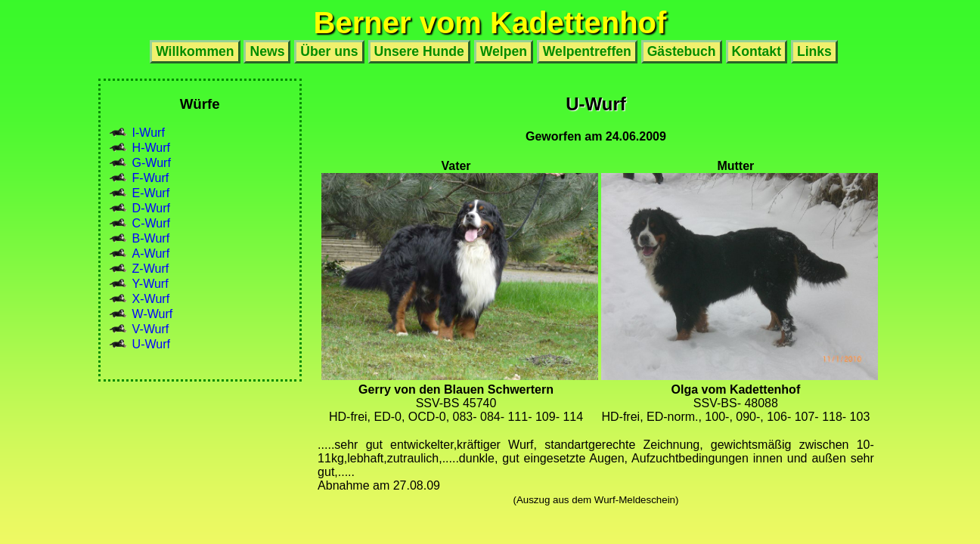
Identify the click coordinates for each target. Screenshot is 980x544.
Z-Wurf (151, 269)
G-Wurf (152, 163)
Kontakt (757, 51)
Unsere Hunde (419, 51)
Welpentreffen (587, 51)
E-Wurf (151, 193)
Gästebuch (682, 51)
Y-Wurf (150, 284)
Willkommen (195, 51)
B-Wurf (151, 238)
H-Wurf (151, 148)
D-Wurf (151, 208)
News (267, 51)
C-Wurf (151, 223)
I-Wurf (149, 133)
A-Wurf (151, 253)
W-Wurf (153, 314)
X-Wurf (151, 299)
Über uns (329, 51)
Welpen (504, 51)
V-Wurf (151, 329)
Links (814, 51)
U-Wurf (151, 344)
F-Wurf (151, 178)
